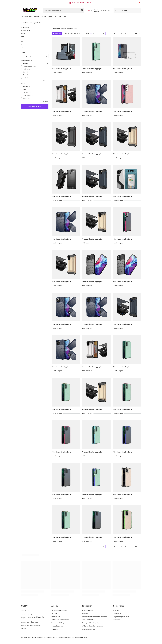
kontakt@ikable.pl (37, 637)
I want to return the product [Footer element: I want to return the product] (29, 622)
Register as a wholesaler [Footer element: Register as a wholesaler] (59, 611)
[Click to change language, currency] (90, 10)
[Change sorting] (74, 33)
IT (60, 17)
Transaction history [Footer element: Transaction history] (58, 623)
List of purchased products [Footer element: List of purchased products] (60, 620)
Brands (37, 17)
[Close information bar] (139, 3)
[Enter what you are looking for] (64, 10)
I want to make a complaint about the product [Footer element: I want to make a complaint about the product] (32, 618)
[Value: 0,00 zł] (127, 10)
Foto (56, 17)
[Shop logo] (30, 10)
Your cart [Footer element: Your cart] (54, 614)
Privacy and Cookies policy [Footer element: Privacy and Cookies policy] (91, 623)
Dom (65, 17)
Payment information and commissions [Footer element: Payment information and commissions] (95, 617)
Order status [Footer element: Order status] (25, 611)
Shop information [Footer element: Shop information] (88, 611)
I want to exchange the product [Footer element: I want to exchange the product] (31, 625)
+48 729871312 (26, 637)
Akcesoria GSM (26, 17)
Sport (44, 17)
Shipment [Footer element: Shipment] (85, 614)
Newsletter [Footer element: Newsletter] (55, 629)
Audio (50, 17)
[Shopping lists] (106, 10)
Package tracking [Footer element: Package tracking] (26, 614)
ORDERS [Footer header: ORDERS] (24, 606)
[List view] (94, 34)
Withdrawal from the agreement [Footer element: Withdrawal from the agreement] (92, 626)
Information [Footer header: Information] (87, 606)
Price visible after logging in (61, 69)
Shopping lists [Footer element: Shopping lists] (56, 617)
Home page (32, 23)
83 (136, 34)
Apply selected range (26, 60)
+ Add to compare (57, 73)
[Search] (82, 10)
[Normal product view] (91, 34)
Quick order (58, 34)
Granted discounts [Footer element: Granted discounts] (57, 626)
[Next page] (140, 34)
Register (97, 11)
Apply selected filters (35, 106)
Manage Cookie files (89, 629)
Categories (25, 27)
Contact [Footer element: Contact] (23, 628)
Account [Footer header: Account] (55, 606)
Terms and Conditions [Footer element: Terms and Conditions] (89, 620)
